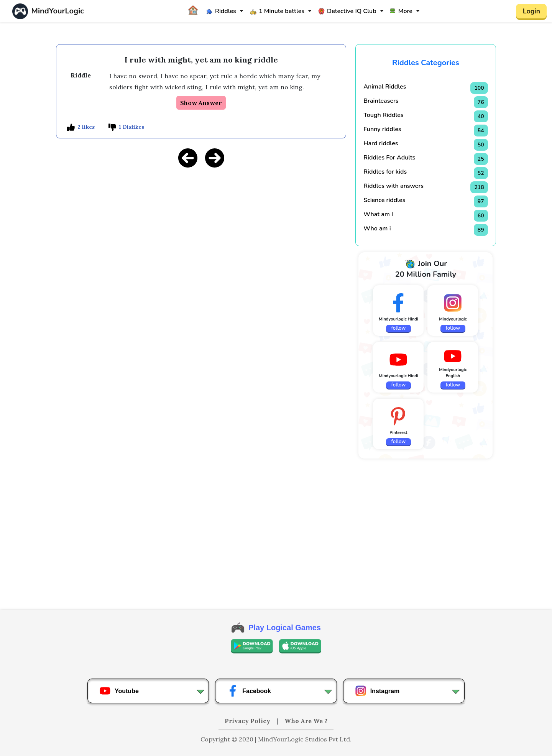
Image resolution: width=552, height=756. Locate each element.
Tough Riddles (383, 115)
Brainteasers (381, 101)
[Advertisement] (201, 228)
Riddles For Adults (389, 158)
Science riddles (384, 200)
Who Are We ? (306, 721)
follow (399, 328)
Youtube (119, 691)
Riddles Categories (426, 63)
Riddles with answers (393, 186)
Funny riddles (382, 129)
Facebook (249, 691)
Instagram (377, 691)
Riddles (221, 11)
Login (531, 11)
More (401, 11)
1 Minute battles (277, 11)
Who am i (377, 228)
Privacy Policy (248, 721)
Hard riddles (381, 143)
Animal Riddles (385, 87)
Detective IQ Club (347, 11)
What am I (378, 214)
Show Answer (201, 103)
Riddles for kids (385, 172)
